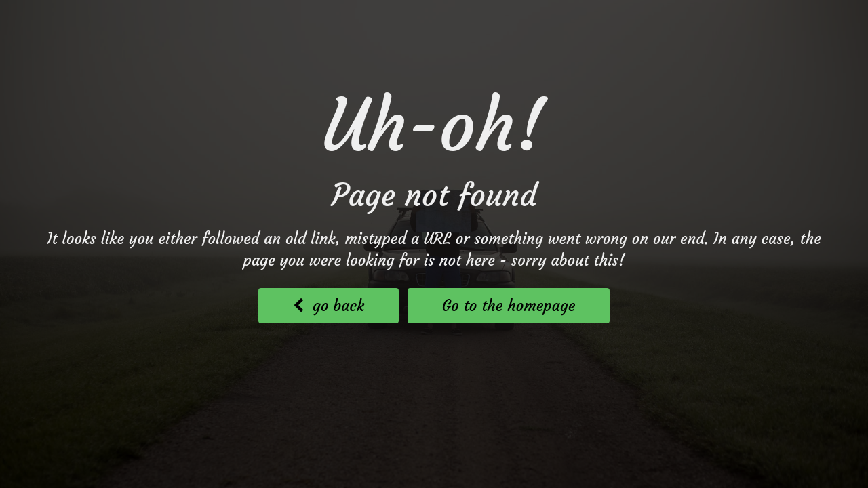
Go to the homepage (509, 306)
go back (329, 306)
